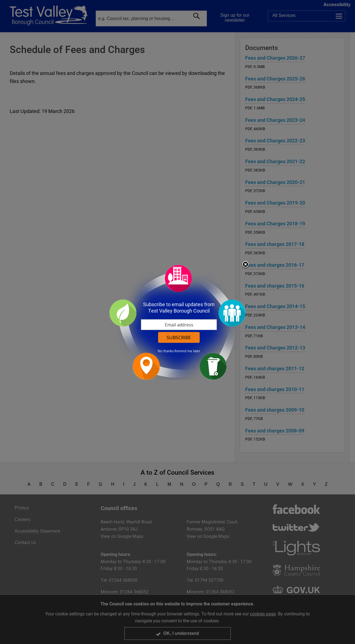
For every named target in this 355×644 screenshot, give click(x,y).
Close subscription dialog (245, 265)
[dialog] (177, 322)
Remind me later (187, 351)
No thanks (166, 351)
